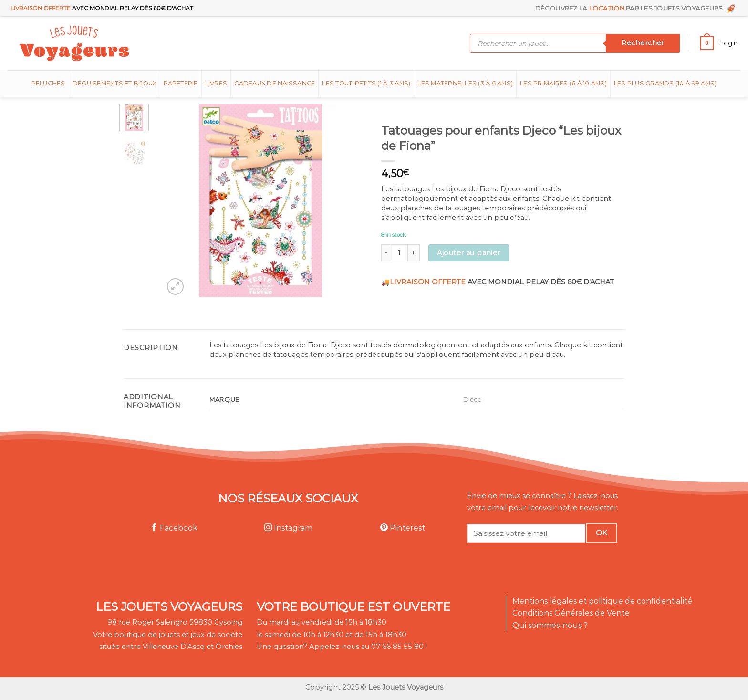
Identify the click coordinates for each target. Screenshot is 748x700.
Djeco (473, 399)
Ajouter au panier (468, 253)
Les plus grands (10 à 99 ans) (665, 83)
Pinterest (403, 528)
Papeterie (181, 83)
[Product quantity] (399, 253)
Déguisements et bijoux (115, 83)
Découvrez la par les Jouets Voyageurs (636, 8)
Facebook (174, 528)
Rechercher (643, 43)
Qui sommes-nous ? (550, 625)
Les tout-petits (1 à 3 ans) (366, 83)
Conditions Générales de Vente (571, 613)
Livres (216, 83)
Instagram (288, 528)
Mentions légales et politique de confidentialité (602, 601)
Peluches (48, 83)
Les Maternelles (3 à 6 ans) (465, 83)
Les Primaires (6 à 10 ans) (563, 83)
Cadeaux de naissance (275, 83)
